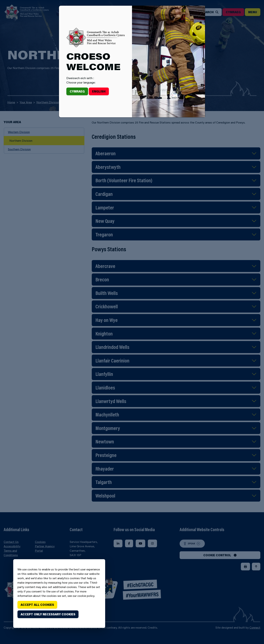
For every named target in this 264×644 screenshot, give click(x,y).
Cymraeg (77, 91)
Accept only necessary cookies (48, 614)
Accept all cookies (37, 605)
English (99, 91)
